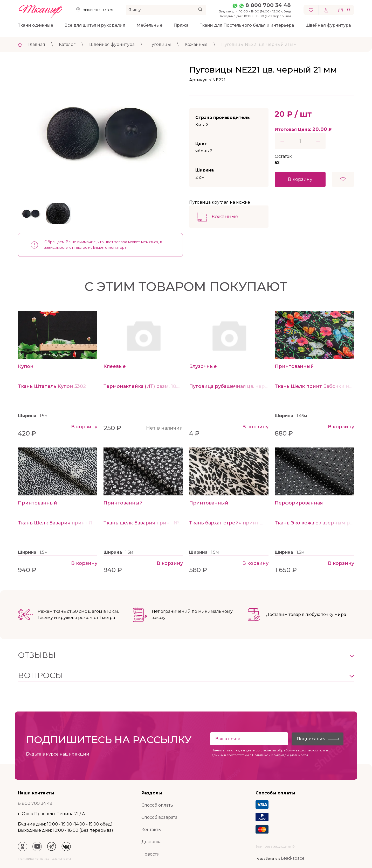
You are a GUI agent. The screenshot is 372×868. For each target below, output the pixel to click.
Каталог (67, 44)
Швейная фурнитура (328, 25)
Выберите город (98, 10)
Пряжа (181, 25)
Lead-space (293, 858)
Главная (37, 44)
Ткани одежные (36, 25)
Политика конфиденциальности (44, 859)
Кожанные (196, 44)
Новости (151, 854)
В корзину (300, 179)
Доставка (151, 842)
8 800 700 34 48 (268, 5)
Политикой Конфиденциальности (280, 755)
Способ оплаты (158, 805)
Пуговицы (160, 44)
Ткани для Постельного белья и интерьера (247, 25)
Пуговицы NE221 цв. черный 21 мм (259, 44)
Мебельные (149, 25)
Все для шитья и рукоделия (95, 25)
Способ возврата (159, 817)
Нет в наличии (164, 428)
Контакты (151, 830)
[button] (186, 655)
